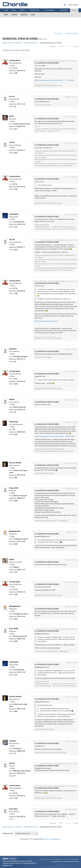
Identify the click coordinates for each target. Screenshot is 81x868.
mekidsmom (14, 422)
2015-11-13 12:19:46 (72, 422)
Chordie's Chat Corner (31, 43)
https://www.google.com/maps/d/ (46, 321)
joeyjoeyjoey (14, 214)
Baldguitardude (15, 531)
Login (33, 15)
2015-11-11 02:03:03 (41, 61)
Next (76, 46)
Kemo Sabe (13, 809)
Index (6, 15)
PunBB (31, 839)
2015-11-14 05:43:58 (43, 629)
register (17, 50)
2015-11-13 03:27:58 (71, 400)
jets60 (11, 116)
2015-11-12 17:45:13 (72, 349)
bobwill (12, 399)
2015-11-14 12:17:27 (72, 663)
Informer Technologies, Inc (52, 839)
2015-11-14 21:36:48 (46, 764)
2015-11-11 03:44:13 (72, 97)
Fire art (12, 96)
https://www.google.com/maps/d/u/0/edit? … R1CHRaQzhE (55, 80)
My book (50, 10)
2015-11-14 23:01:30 (71, 809)
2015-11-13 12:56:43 (71, 463)
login (11, 50)
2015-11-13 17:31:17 (72, 532)
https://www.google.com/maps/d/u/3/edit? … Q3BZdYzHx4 (55, 436)
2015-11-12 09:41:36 (71, 215)
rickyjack (12, 741)
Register (24, 15)
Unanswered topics (72, 33)
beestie (12, 763)
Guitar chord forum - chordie (12, 43)
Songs (14, 10)
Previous (53, 46)
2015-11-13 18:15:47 (72, 560)
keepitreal (13, 349)
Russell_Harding (15, 463)
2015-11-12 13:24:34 (41, 281)
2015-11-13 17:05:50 (71, 489)
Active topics (58, 33)
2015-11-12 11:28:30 (47, 240)
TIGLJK (12, 142)
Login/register (73, 5)
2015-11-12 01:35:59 (71, 143)
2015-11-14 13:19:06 (72, 697)
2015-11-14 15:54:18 (72, 741)
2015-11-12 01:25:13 (71, 117)
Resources (64, 10)
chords (76, 862)
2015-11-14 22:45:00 (40, 786)
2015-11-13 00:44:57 (71, 372)
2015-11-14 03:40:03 (71, 582)
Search (14, 15)
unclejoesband (15, 60)
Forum (74, 10)
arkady (12, 559)
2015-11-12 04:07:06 (71, 177)
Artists (22, 10)
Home (6, 10)
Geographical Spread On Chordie (20, 39)
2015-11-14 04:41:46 (72, 607)
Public (34, 10)
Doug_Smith (14, 488)
